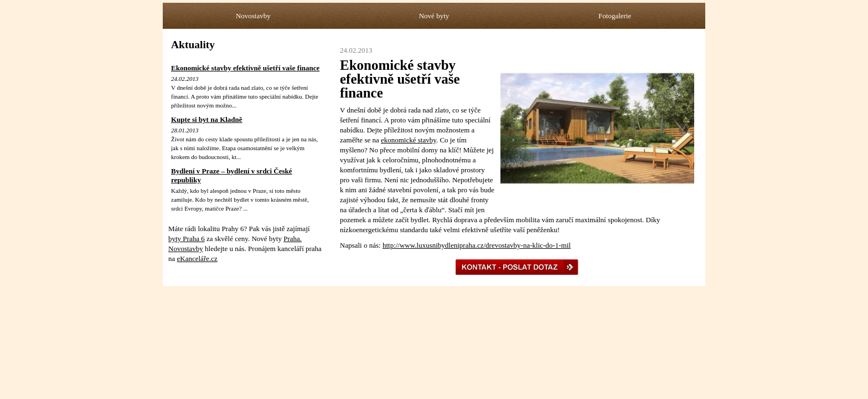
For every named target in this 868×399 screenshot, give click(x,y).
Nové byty (434, 16)
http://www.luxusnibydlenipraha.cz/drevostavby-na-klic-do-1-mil (477, 245)
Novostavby (253, 16)
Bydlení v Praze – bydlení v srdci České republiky (231, 175)
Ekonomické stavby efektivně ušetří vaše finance (245, 68)
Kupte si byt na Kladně (207, 119)
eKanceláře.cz (197, 259)
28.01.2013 (185, 130)
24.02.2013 (185, 79)
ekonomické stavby (409, 140)
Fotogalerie (615, 16)
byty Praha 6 (187, 239)
